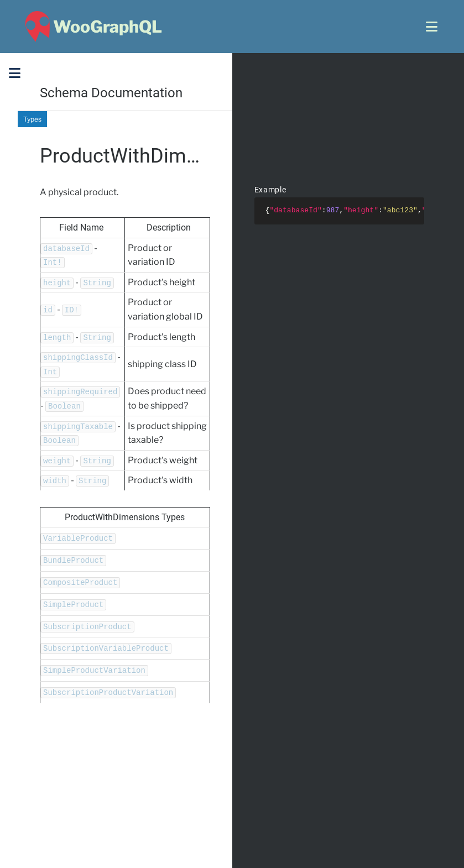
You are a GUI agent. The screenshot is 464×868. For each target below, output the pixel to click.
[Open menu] (432, 27)
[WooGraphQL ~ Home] (92, 27)
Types (32, 119)
